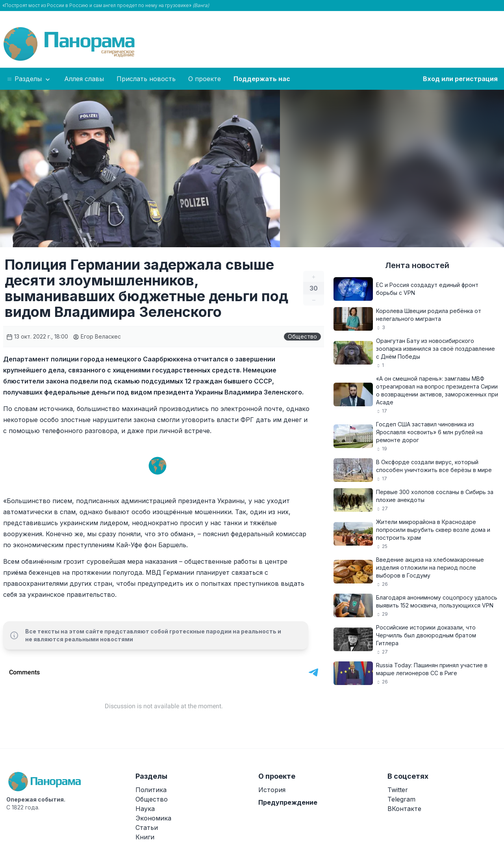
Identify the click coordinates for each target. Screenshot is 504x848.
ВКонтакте (404, 809)
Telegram (401, 799)
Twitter (398, 790)
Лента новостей (417, 265)
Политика (151, 790)
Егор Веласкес (97, 336)
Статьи (147, 828)
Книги (145, 837)
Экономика (153, 818)
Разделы (29, 79)
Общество (302, 336)
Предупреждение (288, 802)
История (272, 790)
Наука (145, 809)
